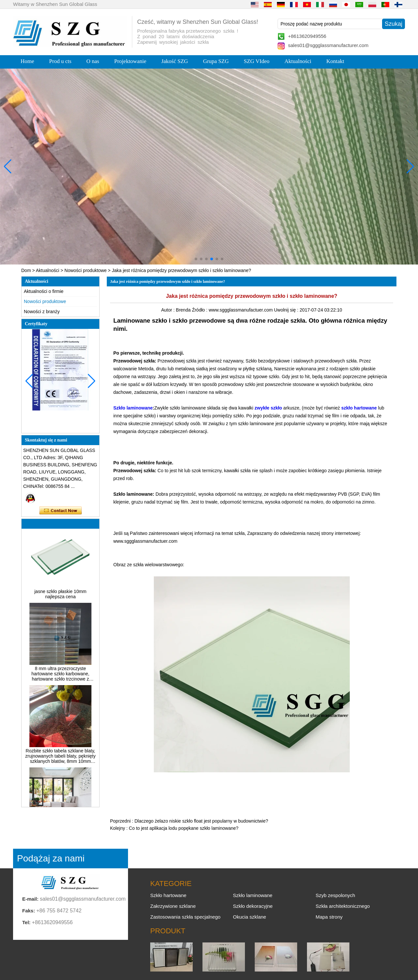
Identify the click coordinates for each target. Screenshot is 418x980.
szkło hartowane (359, 408)
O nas (93, 61)
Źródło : (200, 310)
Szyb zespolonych (335, 895)
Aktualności (298, 61)
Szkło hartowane (168, 895)
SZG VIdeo (257, 61)
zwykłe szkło (268, 408)
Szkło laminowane (133, 408)
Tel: (26, 922)
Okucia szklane (249, 917)
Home (27, 61)
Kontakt (335, 61)
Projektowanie (130, 61)
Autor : (168, 310)
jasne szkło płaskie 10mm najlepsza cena (60, 599)
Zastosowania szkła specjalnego (185, 917)
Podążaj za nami (51, 858)
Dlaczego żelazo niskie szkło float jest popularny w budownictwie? (201, 821)
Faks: (29, 911)
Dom (26, 270)
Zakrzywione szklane (173, 906)
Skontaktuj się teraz (61, 511)
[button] (196, 259)
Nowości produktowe (85, 270)
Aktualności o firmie (44, 291)
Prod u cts (60, 61)
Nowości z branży (42, 312)
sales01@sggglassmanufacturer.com (328, 45)
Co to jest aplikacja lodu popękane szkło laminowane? (184, 828)
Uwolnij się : (287, 310)
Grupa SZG (216, 61)
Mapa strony (329, 917)
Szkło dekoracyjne (253, 906)
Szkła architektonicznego (343, 906)
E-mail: (30, 899)
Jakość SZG (175, 61)
